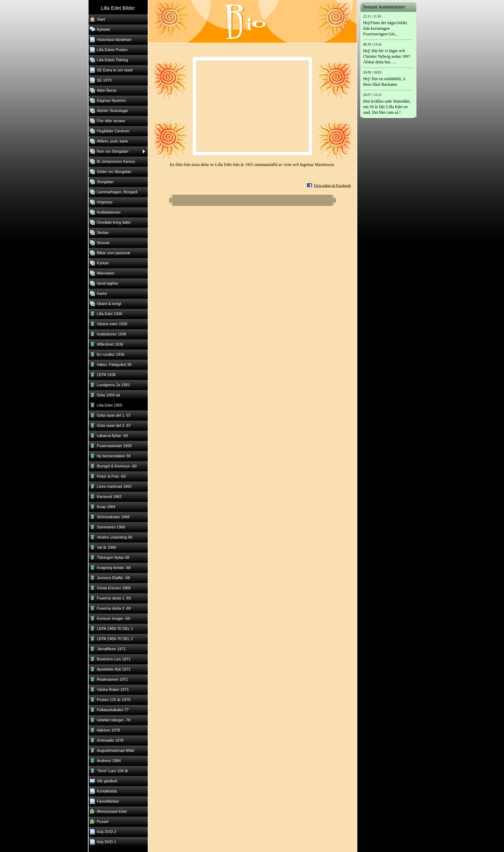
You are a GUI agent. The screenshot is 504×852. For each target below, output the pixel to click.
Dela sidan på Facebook (332, 185)
